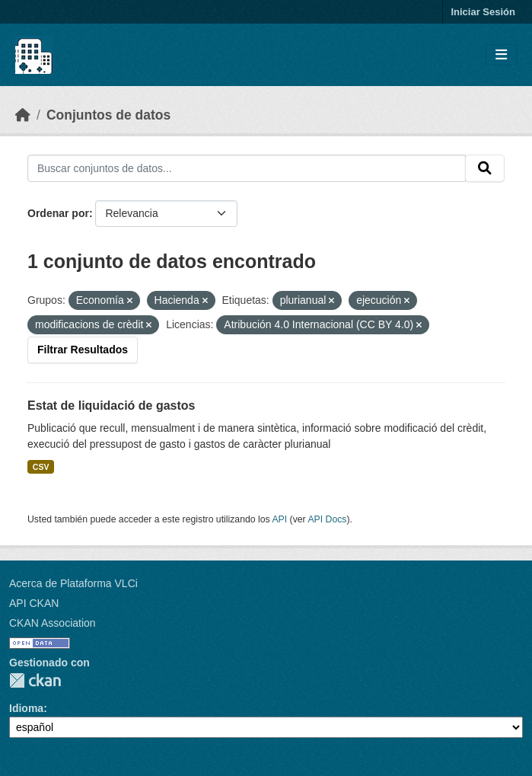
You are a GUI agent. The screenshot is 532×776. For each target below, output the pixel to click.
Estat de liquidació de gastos (111, 406)
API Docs (327, 519)
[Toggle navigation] (501, 55)
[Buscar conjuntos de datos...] (247, 168)
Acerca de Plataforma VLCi (73, 583)
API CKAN (34, 603)
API (279, 519)
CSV (41, 467)
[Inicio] (23, 115)
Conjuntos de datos (108, 115)
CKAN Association (53, 623)
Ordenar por (58, 213)
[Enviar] (485, 168)
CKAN (35, 680)
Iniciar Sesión (483, 12)
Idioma (26, 708)
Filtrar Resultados (83, 350)
